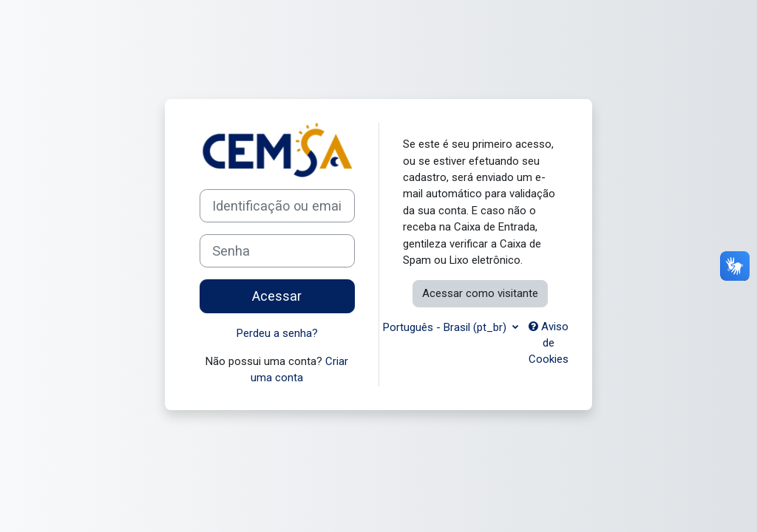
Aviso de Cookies (549, 343)
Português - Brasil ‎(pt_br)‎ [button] (446, 327)
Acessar (277, 296)
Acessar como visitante (480, 293)
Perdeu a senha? (277, 333)
